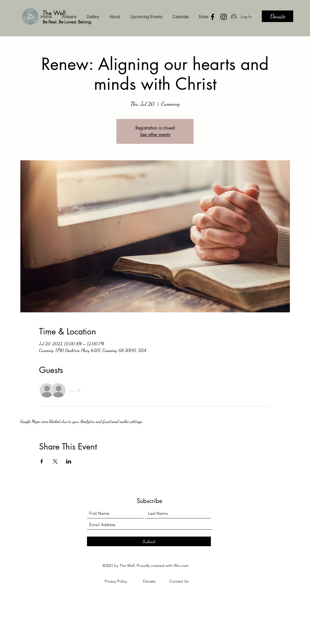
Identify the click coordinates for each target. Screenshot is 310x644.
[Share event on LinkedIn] (69, 461)
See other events (155, 135)
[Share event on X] (55, 461)
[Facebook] (213, 17)
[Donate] (278, 16)
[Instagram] (224, 17)
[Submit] (149, 541)
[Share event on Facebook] (42, 461)
